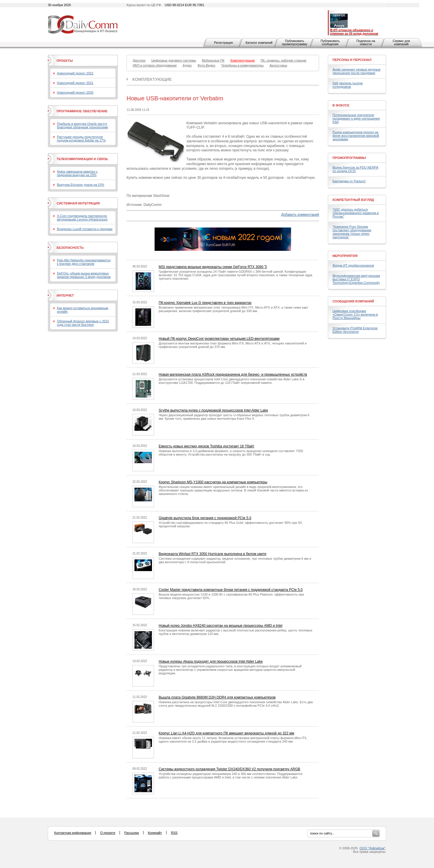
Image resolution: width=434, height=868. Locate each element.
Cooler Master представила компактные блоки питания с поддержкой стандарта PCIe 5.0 (231, 590)
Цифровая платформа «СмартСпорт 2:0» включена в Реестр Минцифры (355, 314)
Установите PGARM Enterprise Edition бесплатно (355, 330)
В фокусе (341, 105)
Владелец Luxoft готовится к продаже (85, 229)
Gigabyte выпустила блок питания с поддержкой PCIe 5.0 (205, 518)
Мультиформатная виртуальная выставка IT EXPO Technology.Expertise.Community (356, 279)
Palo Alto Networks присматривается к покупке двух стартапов (84, 262)
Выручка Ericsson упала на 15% (80, 185)
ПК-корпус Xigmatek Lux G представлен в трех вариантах (205, 303)
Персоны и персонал (352, 60)
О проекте (108, 833)
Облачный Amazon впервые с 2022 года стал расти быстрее (83, 323)
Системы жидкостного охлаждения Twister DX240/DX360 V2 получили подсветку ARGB (229, 769)
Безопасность (70, 248)
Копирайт (155, 833)
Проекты (65, 61)
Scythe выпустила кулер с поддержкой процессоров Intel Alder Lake (213, 410)
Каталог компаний (259, 43)
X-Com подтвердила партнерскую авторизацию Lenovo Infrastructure (82, 218)
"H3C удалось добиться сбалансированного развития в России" (356, 213)
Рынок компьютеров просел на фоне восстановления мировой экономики (356, 136)
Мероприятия (345, 256)
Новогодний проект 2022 (75, 73)
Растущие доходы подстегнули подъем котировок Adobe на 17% (81, 139)
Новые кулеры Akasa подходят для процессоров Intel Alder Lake (211, 661)
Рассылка (132, 833)
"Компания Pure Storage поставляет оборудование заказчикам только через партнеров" (352, 232)
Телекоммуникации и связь (82, 159)
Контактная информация (73, 833)
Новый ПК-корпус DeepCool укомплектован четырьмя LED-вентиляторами (219, 339)
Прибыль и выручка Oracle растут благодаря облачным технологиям (82, 125)
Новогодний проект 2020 (75, 92)
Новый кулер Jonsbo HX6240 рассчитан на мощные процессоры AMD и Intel (220, 626)
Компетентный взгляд (353, 200)
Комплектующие (152, 79)
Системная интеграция (78, 203)
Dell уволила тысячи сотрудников (348, 85)
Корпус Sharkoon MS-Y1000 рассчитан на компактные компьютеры (213, 482)
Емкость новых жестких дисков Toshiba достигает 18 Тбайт (206, 446)
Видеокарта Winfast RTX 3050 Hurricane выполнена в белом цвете (212, 554)
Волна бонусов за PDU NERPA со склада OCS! (355, 169)
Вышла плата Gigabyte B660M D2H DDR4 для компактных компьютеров (217, 697)
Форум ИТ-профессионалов (353, 265)
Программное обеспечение (82, 111)
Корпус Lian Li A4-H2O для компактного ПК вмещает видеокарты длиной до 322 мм (226, 733)
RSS (174, 833)
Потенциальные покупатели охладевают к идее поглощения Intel (356, 118)
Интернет (65, 295)
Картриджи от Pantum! (349, 181)
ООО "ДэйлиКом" (372, 848)
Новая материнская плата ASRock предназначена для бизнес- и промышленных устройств (233, 374)
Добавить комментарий (300, 215)
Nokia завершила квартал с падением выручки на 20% (77, 173)
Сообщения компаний (353, 301)
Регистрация (223, 43)
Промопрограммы (349, 158)
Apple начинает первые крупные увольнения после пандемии (357, 71)
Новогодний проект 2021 (75, 83)
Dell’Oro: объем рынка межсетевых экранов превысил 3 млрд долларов (84, 275)
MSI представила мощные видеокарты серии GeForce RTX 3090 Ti (213, 267)
